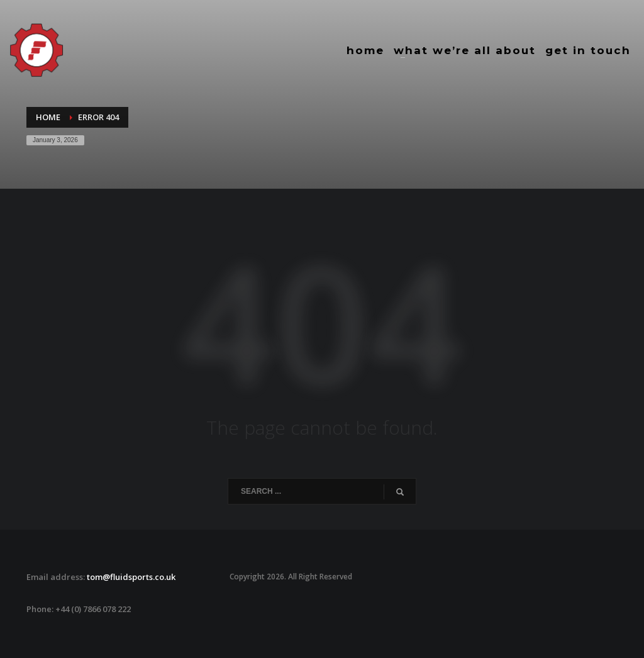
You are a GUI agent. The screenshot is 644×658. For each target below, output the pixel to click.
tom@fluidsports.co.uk (131, 577)
